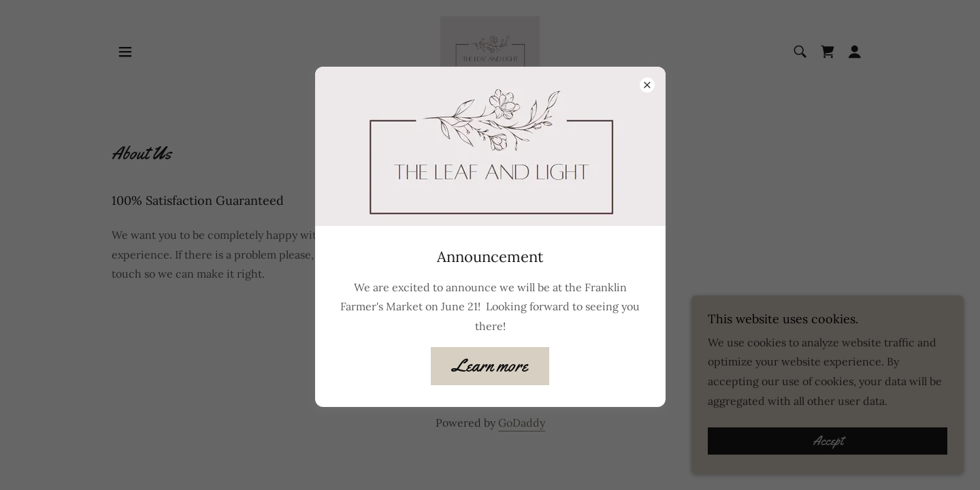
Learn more (490, 366)
